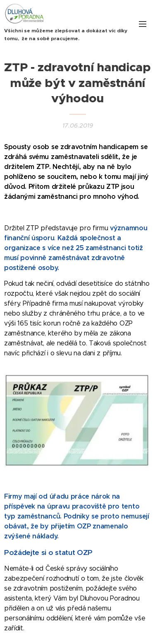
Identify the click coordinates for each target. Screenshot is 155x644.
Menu (143, 24)
